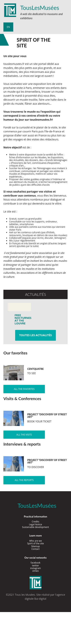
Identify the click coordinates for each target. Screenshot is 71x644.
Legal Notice (35, 524)
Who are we (35, 541)
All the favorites (24, 389)
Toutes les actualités (35, 335)
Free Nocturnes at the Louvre (21, 319)
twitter (35, 566)
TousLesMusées (40, 8)
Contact (35, 549)
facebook (35, 563)
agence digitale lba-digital (45, 597)
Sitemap (36, 546)
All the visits (24, 435)
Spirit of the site (36, 543)
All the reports (24, 480)
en (8, 27)
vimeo (35, 571)
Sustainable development (36, 527)
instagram (35, 568)
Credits (36, 522)
